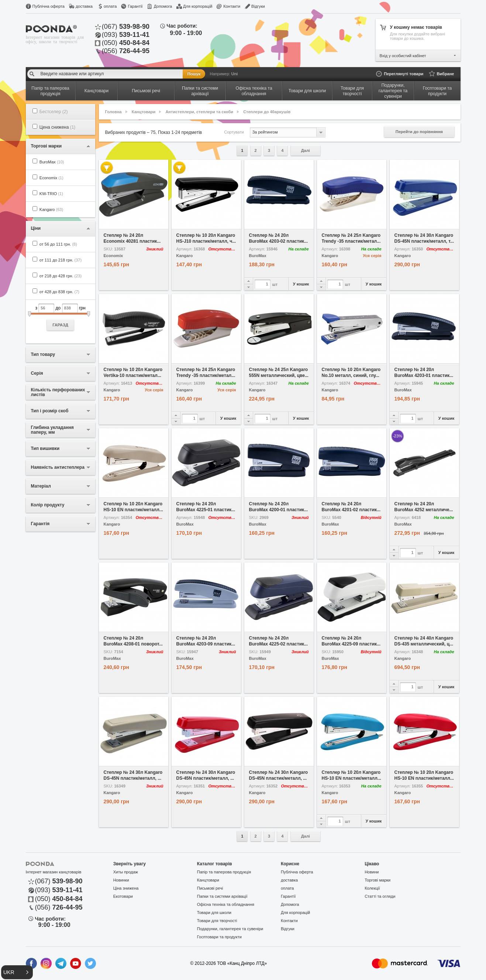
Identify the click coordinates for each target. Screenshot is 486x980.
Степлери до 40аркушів (267, 112)
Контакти (232, 6)
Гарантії (135, 6)
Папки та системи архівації (222, 896)
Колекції (372, 888)
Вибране (445, 74)
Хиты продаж (126, 872)
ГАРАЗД (60, 325)
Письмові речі (210, 888)
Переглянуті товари (404, 74)
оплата (110, 6)
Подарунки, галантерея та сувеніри (230, 929)
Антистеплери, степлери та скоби (199, 112)
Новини (372, 872)
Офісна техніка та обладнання (226, 904)
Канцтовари (144, 112)
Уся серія (372, 256)
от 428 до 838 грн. (59, 292)
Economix (51, 178)
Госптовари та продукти (219, 937)
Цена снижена (58, 127)
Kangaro (51, 209)
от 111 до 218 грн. (61, 260)
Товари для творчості (217, 921)
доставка (84, 6)
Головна (113, 112)
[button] (17, 972)
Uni (235, 74)
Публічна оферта (49, 6)
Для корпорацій (198, 6)
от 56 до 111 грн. (58, 244)
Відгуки (258, 6)
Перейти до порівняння (419, 132)
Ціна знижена (126, 888)
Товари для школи (214, 913)
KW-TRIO (51, 194)
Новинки (121, 880)
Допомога (163, 6)
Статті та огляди (380, 896)
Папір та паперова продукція (224, 872)
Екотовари (123, 896)
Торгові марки (378, 880)
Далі (306, 150)
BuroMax (52, 162)
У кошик (301, 284)
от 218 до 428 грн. (61, 276)
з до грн (61, 317)
